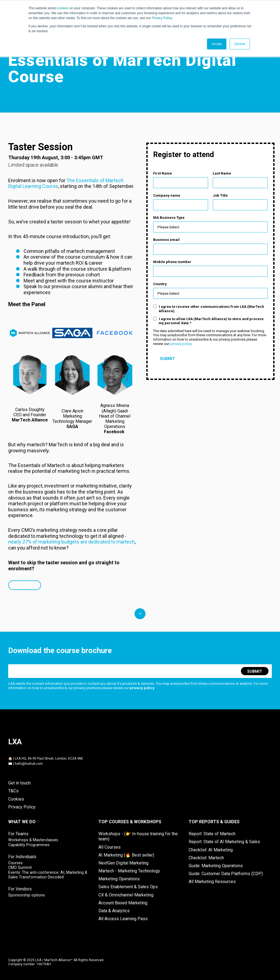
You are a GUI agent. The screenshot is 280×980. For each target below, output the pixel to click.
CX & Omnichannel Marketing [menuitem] (126, 895)
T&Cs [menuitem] (13, 791)
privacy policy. (181, 345)
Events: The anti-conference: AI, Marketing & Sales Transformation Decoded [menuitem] (48, 875)
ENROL (25, 585)
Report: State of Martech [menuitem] (212, 833)
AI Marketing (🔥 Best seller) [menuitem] (126, 855)
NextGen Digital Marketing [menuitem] (123, 863)
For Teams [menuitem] (18, 833)
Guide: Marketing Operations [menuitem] (216, 865)
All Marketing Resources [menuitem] (212, 881)
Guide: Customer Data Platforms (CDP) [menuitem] (226, 873)
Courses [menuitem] (15, 863)
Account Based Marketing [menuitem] (123, 903)
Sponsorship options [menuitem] (27, 895)
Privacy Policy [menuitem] (22, 807)
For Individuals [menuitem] (22, 856)
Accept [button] (217, 44)
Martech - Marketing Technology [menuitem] (129, 871)
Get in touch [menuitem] (19, 783)
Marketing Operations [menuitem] (119, 879)
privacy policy (142, 688)
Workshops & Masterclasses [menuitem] (33, 840)
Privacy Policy (162, 18)
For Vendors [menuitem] (20, 889)
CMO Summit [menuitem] (20, 867)
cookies (63, 8)
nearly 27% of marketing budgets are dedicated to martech (72, 541)
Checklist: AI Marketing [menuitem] (211, 850)
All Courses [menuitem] (110, 847)
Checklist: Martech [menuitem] (206, 858)
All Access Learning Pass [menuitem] (123, 918)
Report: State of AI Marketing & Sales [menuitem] (224, 841)
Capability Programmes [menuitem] (29, 845)
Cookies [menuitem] (16, 799)
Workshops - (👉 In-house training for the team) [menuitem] (138, 836)
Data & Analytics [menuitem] (114, 910)
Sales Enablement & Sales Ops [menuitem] (128, 886)
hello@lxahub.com (29, 763)
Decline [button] (240, 44)
